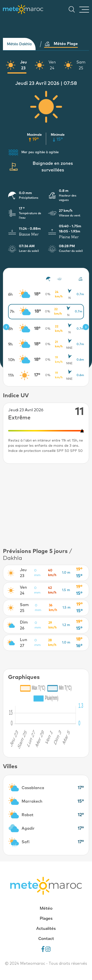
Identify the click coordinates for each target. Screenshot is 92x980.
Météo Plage (61, 44)
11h (11, 375)
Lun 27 (24, 643)
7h (12, 312)
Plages (46, 919)
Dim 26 (24, 625)
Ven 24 (52, 65)
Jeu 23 (23, 65)
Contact (46, 939)
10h (12, 360)
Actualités (46, 929)
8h (11, 329)
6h (10, 294)
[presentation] (6, 327)
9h (10, 344)
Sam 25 (81, 65)
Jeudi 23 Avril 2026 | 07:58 (46, 83)
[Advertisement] (46, 505)
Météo (46, 909)
